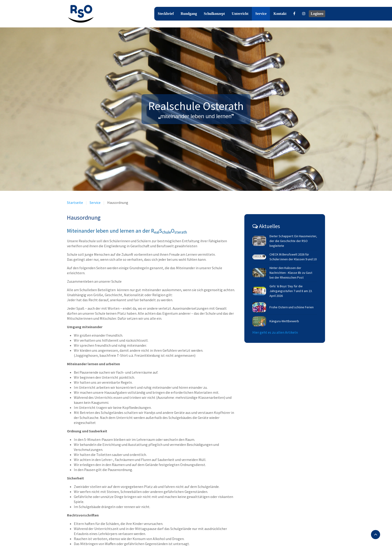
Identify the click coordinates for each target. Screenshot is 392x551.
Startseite (75, 202)
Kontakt (280, 14)
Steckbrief (166, 14)
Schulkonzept (214, 14)
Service (261, 14)
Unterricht (240, 14)
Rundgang (189, 14)
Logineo (317, 14)
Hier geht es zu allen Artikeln (275, 332)
